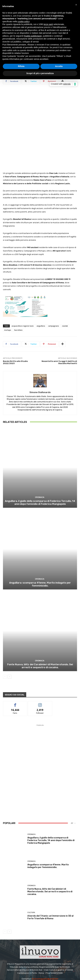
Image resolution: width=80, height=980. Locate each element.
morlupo (8, 303)
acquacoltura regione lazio (23, 299)
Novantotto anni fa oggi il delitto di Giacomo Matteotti (59, 335)
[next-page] (10, 650)
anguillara (41, 299)
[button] (76, 5)
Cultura (31, 886)
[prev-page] (5, 650)
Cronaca (40, 470)
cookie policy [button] (24, 21)
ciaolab (65, 299)
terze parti (48, 24)
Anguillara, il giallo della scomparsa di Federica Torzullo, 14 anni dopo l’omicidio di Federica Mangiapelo (40, 476)
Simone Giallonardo (40, 365)
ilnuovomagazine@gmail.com (45, 952)
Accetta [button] (59, 66)
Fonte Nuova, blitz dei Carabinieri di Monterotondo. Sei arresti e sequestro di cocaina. (40, 639)
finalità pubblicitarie (33, 36)
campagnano (53, 299)
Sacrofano (18, 303)
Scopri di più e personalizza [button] (40, 73)
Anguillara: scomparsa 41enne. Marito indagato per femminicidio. (40, 557)
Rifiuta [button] (21, 66)
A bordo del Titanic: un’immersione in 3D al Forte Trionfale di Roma (50, 890)
